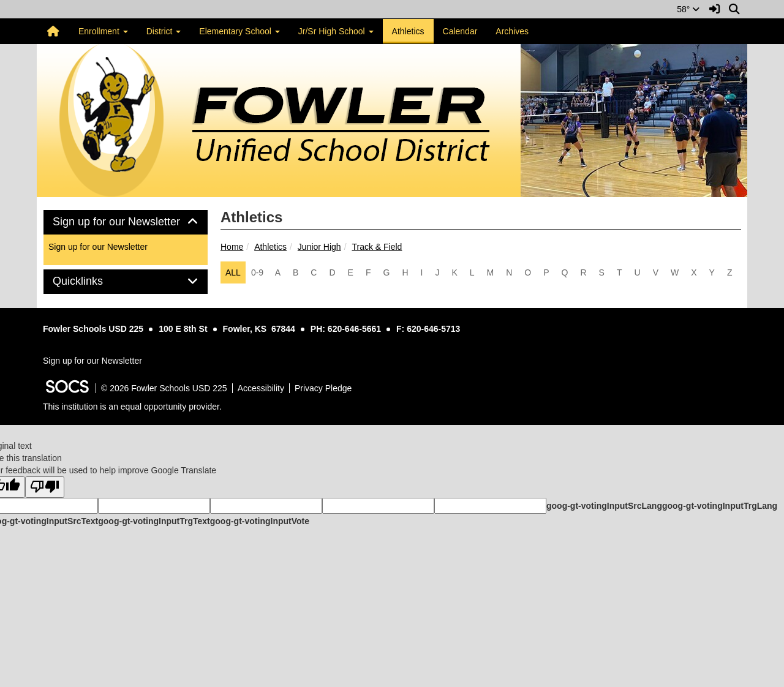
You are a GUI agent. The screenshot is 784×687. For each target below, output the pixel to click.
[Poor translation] (45, 487)
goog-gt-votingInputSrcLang (604, 506)
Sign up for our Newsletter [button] (126, 222)
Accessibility (261, 388)
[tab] (126, 222)
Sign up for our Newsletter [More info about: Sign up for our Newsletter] (98, 247)
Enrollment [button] (103, 31)
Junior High (319, 247)
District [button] (164, 31)
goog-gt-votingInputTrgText (154, 521)
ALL (233, 272)
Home (232, 247)
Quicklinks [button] (92, 281)
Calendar (460, 31)
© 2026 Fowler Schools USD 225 (164, 388)
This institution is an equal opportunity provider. (132, 407)
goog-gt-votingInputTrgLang (720, 506)
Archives (512, 31)
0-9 (257, 272)
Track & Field (377, 247)
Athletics (408, 31)
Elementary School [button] (239, 31)
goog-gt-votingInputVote (260, 521)
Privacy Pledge (323, 388)
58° (688, 9)
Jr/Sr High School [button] (336, 31)
